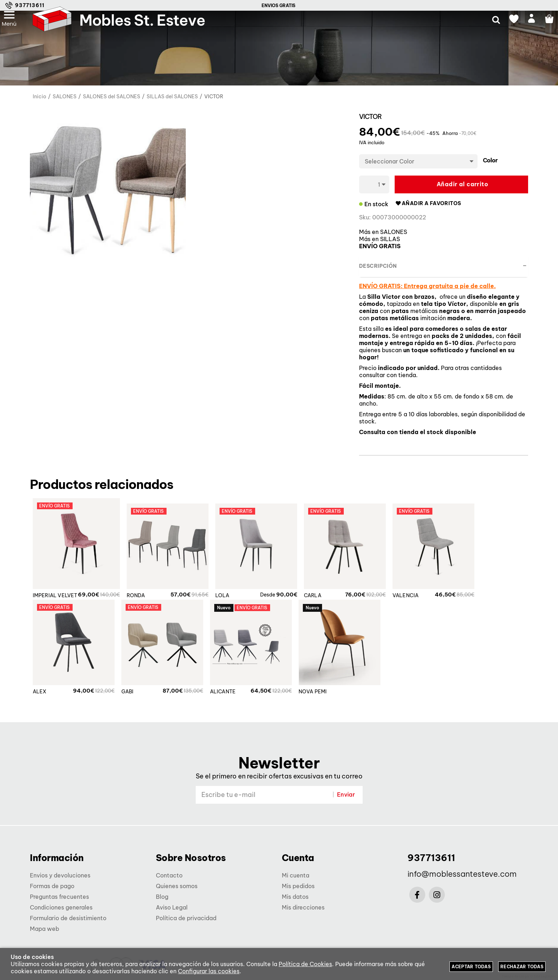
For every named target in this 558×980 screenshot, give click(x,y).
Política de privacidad (186, 918)
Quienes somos (177, 886)
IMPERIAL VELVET (55, 599)
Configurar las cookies (209, 971)
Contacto (169, 875)
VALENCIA (409, 599)
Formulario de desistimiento (68, 918)
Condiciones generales (61, 907)
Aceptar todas (471, 967)
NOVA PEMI (313, 695)
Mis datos (295, 897)
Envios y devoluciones (60, 875)
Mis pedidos (298, 886)
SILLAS (390, 239)
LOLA (226, 599)
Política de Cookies (305, 964)
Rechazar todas (522, 967)
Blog (162, 897)
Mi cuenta (296, 875)
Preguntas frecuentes (59, 897)
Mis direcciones (303, 907)
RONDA (139, 599)
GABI (128, 695)
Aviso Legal (172, 907)
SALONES (394, 232)
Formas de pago (52, 886)
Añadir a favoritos (428, 204)
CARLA (316, 599)
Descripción (378, 266)
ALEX (40, 695)
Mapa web (44, 929)
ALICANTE (223, 695)
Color (490, 160)
